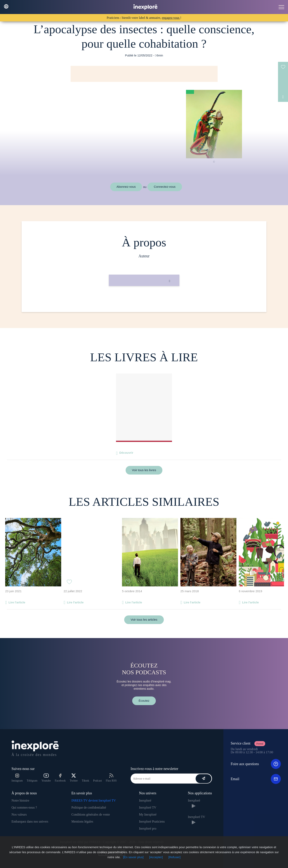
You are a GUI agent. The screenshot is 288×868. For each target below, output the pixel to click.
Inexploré (145, 800)
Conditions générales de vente (91, 814)
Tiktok (85, 781)
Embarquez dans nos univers (30, 821)
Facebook (60, 778)
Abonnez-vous (126, 187)
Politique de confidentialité (89, 807)
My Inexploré (148, 814)
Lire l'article (17, 602)
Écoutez (144, 701)
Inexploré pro (148, 828)
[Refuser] (174, 857)
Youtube (46, 778)
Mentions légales (82, 821)
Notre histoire (20, 800)
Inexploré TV (148, 807)
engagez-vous (171, 18)
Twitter (74, 778)
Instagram (17, 778)
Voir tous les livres (144, 470)
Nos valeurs (19, 814)
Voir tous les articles (144, 620)
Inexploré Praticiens (152, 821)
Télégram (32, 781)
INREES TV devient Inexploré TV (94, 800)
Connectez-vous (165, 187)
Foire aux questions (256, 764)
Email (256, 779)
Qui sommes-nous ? (24, 807)
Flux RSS (111, 778)
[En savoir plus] (133, 857)
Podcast (98, 781)
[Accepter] (156, 857)
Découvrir (126, 453)
